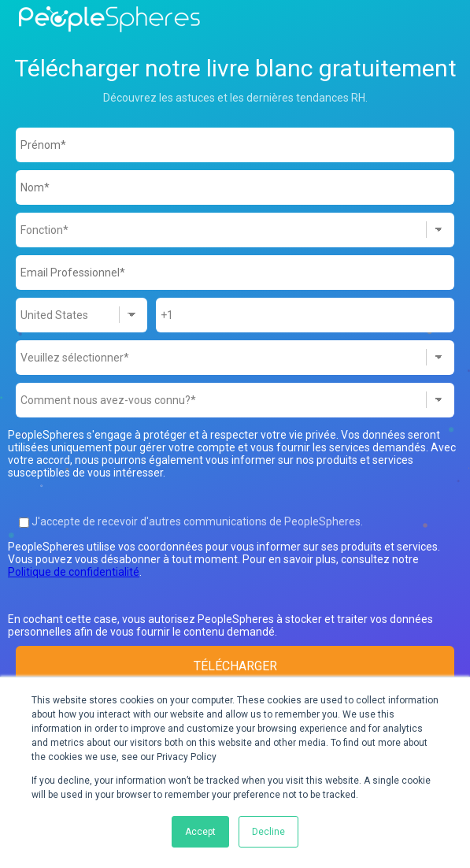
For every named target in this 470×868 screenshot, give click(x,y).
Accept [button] (200, 832)
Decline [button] (268, 832)
